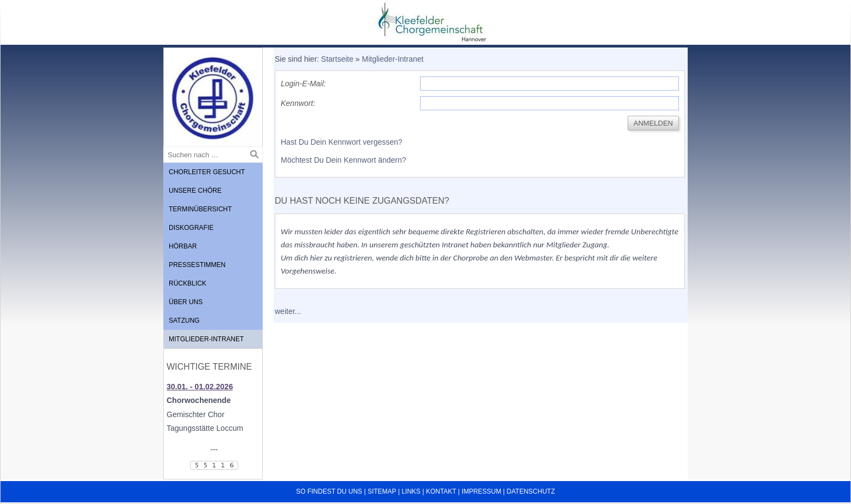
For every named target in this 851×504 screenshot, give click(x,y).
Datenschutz (531, 491)
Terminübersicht (200, 209)
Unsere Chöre (195, 191)
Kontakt (441, 491)
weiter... (288, 311)
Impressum (481, 491)
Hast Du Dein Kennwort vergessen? (342, 142)
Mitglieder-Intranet (206, 339)
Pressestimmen (197, 265)
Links (411, 491)
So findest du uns (329, 491)
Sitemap (382, 491)
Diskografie (191, 228)
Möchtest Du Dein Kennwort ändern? (344, 160)
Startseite (337, 59)
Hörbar (183, 246)
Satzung (184, 321)
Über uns (186, 302)
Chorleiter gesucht (207, 172)
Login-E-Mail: (303, 84)
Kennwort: (298, 103)
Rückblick (188, 283)
